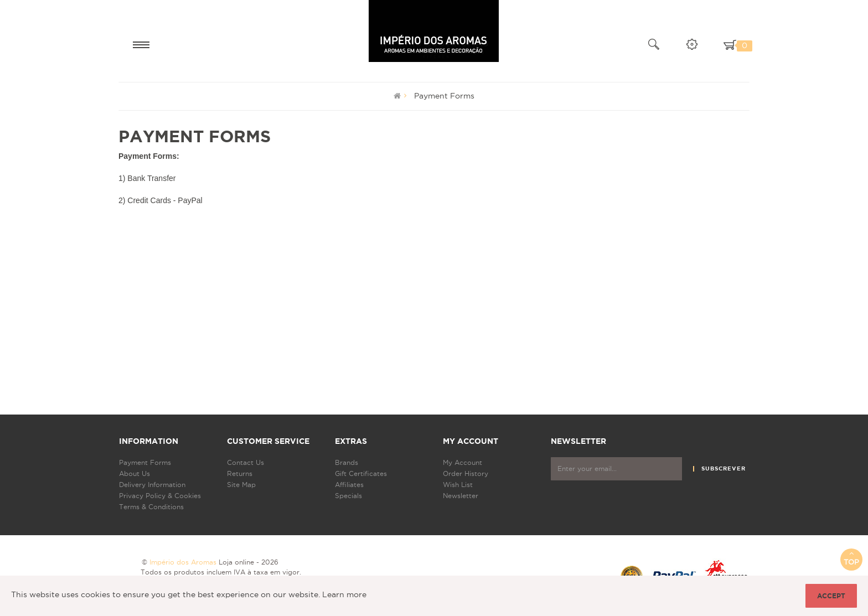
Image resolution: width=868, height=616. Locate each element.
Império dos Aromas (183, 562)
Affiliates (349, 485)
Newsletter (461, 496)
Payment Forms (444, 96)
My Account (463, 462)
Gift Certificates (361, 473)
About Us (135, 473)
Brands (347, 462)
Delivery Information (152, 485)
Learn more (344, 594)
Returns (240, 473)
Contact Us (246, 462)
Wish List (458, 485)
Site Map (241, 485)
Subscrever (724, 469)
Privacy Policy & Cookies (160, 496)
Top (851, 558)
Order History (466, 473)
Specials (348, 496)
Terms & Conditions (151, 507)
